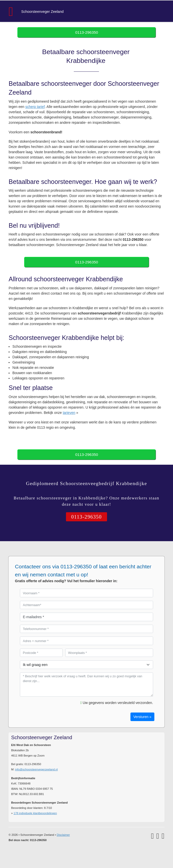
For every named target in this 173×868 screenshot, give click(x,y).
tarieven (69, 413)
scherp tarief (35, 107)
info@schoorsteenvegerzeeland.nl (36, 769)
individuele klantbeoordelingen (35, 813)
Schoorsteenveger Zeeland (42, 12)
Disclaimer (63, 835)
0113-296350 (87, 32)
